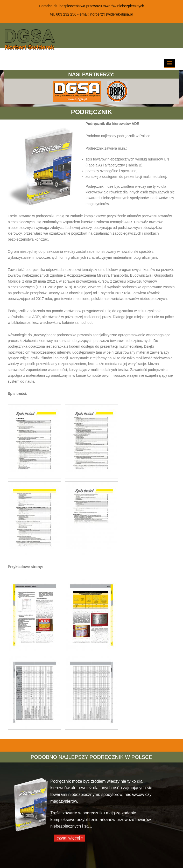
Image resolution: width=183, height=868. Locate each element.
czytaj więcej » (69, 838)
